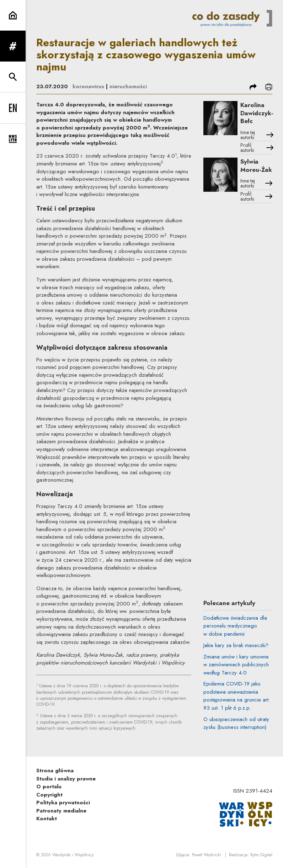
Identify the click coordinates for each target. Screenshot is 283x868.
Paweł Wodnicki (206, 855)
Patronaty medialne (61, 811)
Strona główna (55, 771)
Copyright (49, 795)
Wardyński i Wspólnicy (73, 855)
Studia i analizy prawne (66, 779)
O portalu (49, 787)
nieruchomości (128, 86)
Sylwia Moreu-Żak (256, 166)
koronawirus (88, 86)
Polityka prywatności (63, 803)
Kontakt (47, 819)
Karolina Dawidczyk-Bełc (257, 113)
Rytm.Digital (261, 855)
